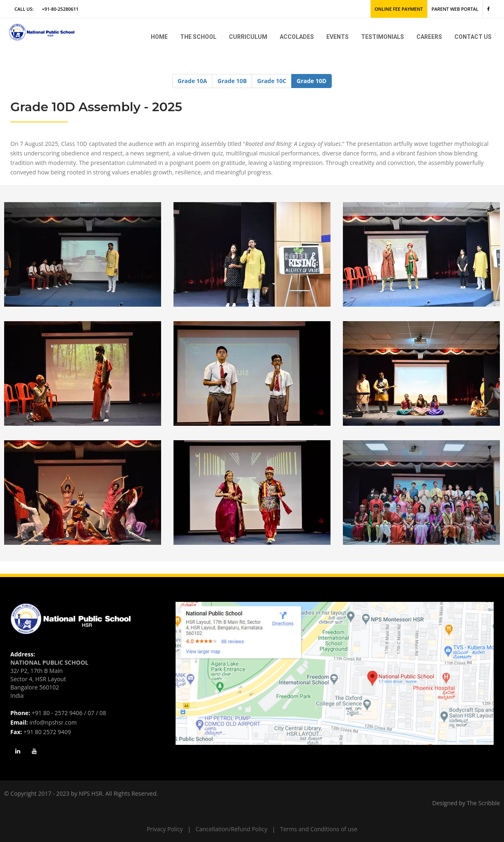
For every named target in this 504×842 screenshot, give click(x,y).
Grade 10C (272, 81)
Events (338, 37)
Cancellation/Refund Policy (232, 829)
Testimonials (383, 37)
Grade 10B (232, 81)
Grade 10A (192, 81)
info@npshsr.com (53, 722)
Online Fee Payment (399, 9)
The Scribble (483, 803)
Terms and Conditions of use (319, 829)
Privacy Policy (165, 829)
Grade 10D (311, 81)
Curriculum (248, 37)
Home (159, 37)
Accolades (297, 37)
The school (198, 37)
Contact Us (473, 37)
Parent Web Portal (455, 9)
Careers (429, 37)
